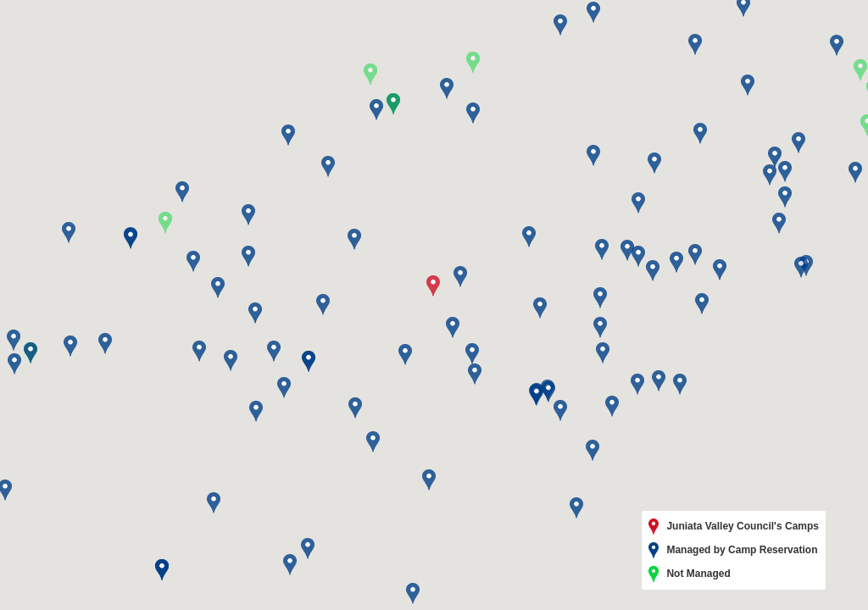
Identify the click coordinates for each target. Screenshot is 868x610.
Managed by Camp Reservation (733, 551)
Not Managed (690, 574)
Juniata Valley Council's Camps (734, 527)
